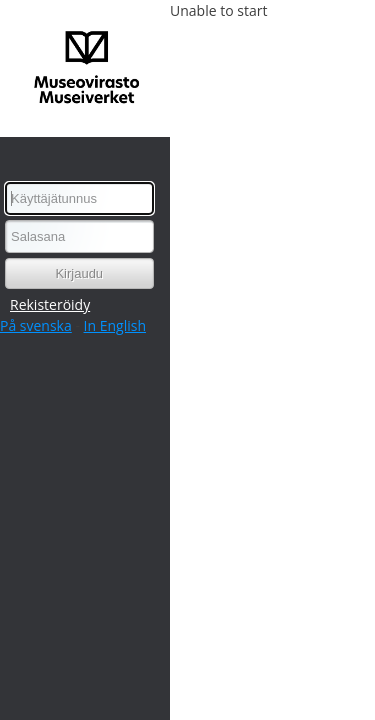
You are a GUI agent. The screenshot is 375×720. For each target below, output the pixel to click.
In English (115, 325)
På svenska (36, 325)
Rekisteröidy (50, 304)
